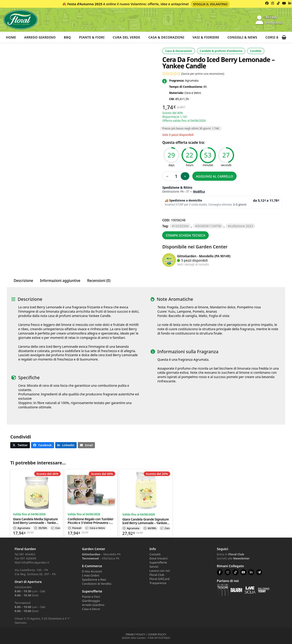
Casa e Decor (91, 609)
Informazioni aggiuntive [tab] (60, 281)
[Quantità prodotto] (176, 176)
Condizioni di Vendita (97, 584)
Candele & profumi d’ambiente (221, 51)
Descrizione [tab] (23, 281)
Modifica (199, 192)
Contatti (155, 554)
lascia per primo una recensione (203, 74)
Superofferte (158, 562)
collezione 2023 (241, 226)
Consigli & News (242, 37)
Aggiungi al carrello (214, 176)
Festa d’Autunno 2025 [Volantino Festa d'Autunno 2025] (85, 4)
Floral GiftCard (159, 579)
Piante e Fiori (91, 597)
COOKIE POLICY (157, 634)
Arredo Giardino (40, 37)
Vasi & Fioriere (206, 37)
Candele (256, 51)
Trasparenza (158, 583)
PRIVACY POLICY (135, 634)
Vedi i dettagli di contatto (193, 264)
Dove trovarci (159, 558)
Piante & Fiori (92, 37)
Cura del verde (126, 37)
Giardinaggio (91, 601)
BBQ (67, 37)
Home (11, 37)
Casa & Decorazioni (166, 37)
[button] (285, 37)
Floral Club (157, 575)
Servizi (154, 567)
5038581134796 (209, 226)
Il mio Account (92, 571)
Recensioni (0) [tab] (99, 281)
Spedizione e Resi (94, 580)
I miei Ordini (91, 575)
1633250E (181, 226)
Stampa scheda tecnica (185, 235)
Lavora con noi (160, 571)
